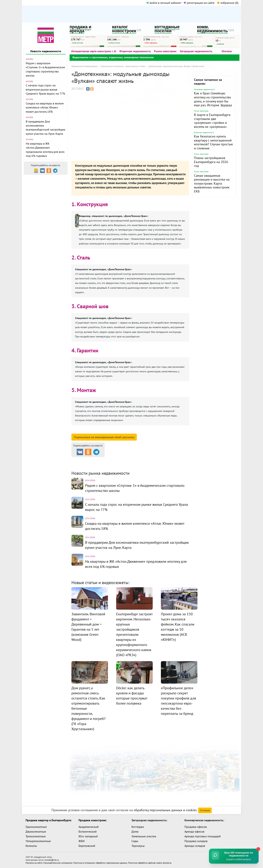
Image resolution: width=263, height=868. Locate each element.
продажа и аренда (80, 29)
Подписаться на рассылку (104, 437)
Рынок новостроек (165, 51)
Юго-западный (88, 836)
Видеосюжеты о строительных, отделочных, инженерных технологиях (113, 57)
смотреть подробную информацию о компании (109, 431)
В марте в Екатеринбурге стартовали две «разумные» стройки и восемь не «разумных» (212, 121)
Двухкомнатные (36, 831)
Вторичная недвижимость (135, 51)
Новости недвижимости (46, 51)
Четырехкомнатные (38, 841)
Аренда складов (195, 846)
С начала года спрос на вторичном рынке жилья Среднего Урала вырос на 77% (45, 89)
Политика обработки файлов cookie (145, 863)
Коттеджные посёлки (170, 460)
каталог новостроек (124, 29)
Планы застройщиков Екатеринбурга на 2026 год (211, 162)
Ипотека (227, 51)
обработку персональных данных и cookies (165, 810)
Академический (89, 827)
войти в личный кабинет (164, 3)
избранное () (228, 3)
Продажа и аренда (91, 460)
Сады (135, 841)
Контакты (167, 863)
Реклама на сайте (34, 863)
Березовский (87, 846)
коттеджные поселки (167, 29)
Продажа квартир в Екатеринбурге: (49, 820)
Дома (135, 831)
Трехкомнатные (36, 836)
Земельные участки (144, 836)
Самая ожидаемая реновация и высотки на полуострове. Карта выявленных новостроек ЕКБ (212, 183)
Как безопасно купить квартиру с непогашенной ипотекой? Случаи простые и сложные (213, 142)
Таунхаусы (138, 846)
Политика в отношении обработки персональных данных (100, 863)
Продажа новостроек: (93, 820)
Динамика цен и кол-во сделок (139, 465)
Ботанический (88, 831)
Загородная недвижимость (196, 51)
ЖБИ (82, 841)
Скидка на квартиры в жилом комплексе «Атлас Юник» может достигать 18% (45, 107)
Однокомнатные (36, 827)
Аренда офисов (194, 831)
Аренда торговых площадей (203, 836)
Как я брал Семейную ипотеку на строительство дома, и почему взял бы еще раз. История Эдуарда (213, 99)
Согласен (205, 810)
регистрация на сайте (199, 3)
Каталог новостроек (130, 460)
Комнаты (31, 846)
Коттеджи (138, 827)
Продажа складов (196, 841)
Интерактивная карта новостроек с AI (94, 51)
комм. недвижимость (213, 29)
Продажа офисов (196, 827)
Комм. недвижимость (92, 465)
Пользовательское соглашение (58, 863)
